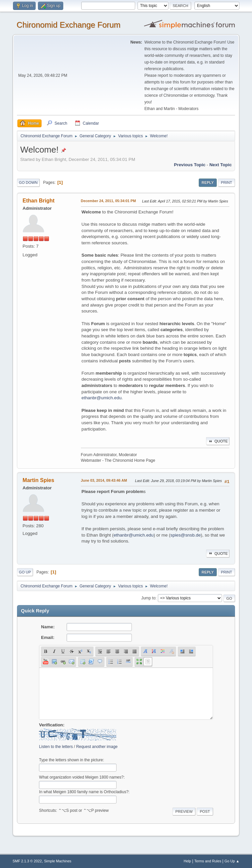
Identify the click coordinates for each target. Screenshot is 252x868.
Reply (208, 183)
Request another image (97, 747)
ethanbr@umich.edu (102, 398)
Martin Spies (38, 480)
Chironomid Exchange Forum (69, 25)
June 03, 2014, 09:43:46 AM (104, 480)
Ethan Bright (39, 201)
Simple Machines (58, 861)
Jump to (148, 598)
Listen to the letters (56, 747)
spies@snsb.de (186, 535)
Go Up (25, 572)
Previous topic (190, 165)
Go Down (28, 183)
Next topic (221, 165)
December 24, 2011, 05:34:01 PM (108, 201)
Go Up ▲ (232, 861)
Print (227, 183)
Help (187, 861)
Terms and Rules (208, 861)
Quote (218, 441)
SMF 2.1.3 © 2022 (27, 861)
